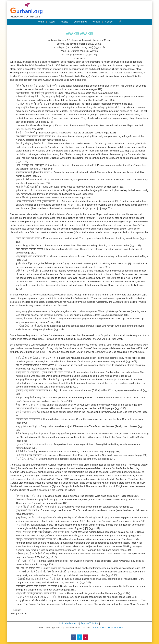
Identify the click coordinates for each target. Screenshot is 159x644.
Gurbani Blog (80, 22)
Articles (64, 22)
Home (41, 22)
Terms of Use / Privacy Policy (108, 628)
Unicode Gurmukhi (69, 623)
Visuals (96, 22)
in (85, 637)
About (52, 22)
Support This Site (89, 623)
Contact (109, 22)
